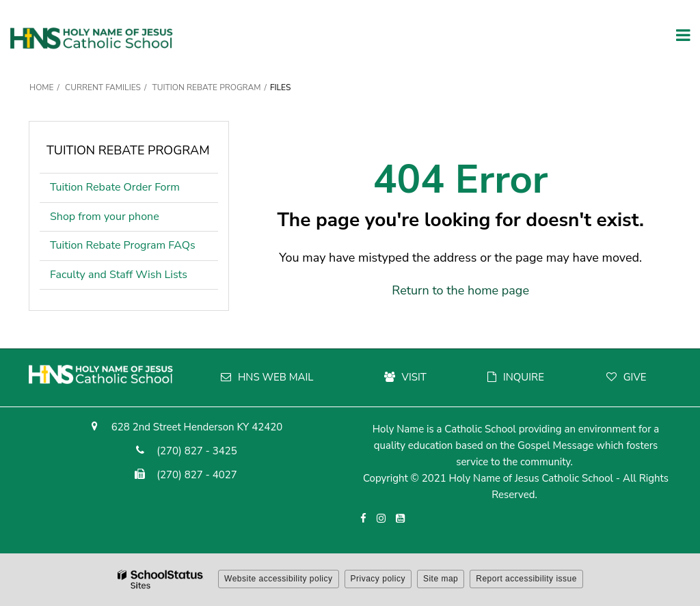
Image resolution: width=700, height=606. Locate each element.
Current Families (103, 87)
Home (42, 87)
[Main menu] (683, 34)
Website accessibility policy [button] (279, 579)
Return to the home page (460, 290)
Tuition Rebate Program (206, 87)
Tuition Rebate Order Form (134, 190)
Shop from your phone (105, 217)
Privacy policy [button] (378, 579)
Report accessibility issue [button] (526, 579)
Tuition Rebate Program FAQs (123, 245)
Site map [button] (441, 579)
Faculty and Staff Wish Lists (119, 275)
